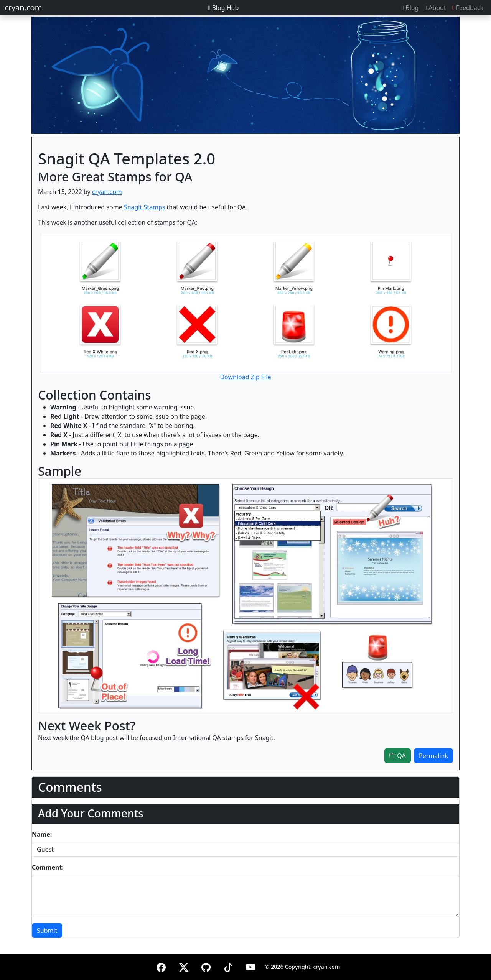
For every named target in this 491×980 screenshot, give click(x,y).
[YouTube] (250, 966)
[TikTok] (228, 966)
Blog (410, 8)
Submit (47, 931)
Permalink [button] (433, 756)
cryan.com (23, 7)
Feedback (468, 8)
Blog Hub (223, 8)
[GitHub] (206, 966)
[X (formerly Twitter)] (184, 966)
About (435, 8)
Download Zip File (245, 377)
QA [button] (398, 756)
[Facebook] (161, 966)
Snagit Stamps (145, 207)
